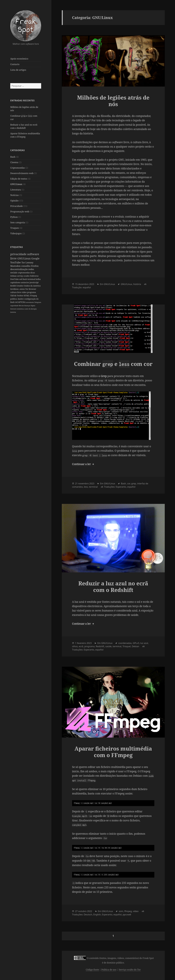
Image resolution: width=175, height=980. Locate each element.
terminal (32, 279)
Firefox (35, 266)
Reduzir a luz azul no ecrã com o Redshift (113, 587)
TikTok (14, 296)
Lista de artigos (18, 70)
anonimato (30, 302)
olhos (75, 646)
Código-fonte (92, 970)
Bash (13, 157)
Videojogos (16, 233)
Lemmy (30, 263)
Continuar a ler (83, 464)
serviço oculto (24, 276)
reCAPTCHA (21, 302)
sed (21, 279)
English (97, 915)
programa (31, 292)
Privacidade (16, 206)
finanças (28, 306)
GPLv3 (136, 643)
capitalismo (16, 282)
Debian (14, 276)
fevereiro (82, 643)
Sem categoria (18, 222)
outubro (82, 911)
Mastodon (16, 266)
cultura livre (16, 292)
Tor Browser (31, 289)
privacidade (19, 254)
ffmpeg (128, 911)
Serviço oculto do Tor (130, 970)
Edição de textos (19, 179)
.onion (22, 289)
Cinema (14, 162)
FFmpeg (33, 296)
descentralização (19, 269)
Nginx (33, 306)
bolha (38, 279)
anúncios (25, 282)
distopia (34, 309)
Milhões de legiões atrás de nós (113, 101)
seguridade (14, 306)
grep (134, 484)
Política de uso (109, 970)
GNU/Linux (16, 184)
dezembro (83, 284)
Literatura (16, 190)
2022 (90, 911)
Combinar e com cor (113, 364)
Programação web (20, 212)
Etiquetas (17, 247)
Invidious (15, 289)
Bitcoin (22, 306)
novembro (83, 484)
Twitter (20, 296)
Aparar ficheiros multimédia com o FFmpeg (113, 752)
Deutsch (88, 915)
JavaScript (34, 282)
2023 (92, 284)
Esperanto (121, 487)
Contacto (15, 64)
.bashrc (21, 299)
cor (129, 484)
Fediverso (34, 276)
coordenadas (125, 643)
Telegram (38, 302)
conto (27, 309)
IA (30, 309)
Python (14, 217)
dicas (33, 273)
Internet (13, 309)
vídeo (24, 292)
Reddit (13, 286)
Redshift (100, 646)
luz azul (144, 643)
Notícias (14, 195)
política (14, 299)
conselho (26, 266)
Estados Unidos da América (29, 286)
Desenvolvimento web (22, 173)
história (13, 312)
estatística (21, 309)
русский (127, 915)
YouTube (16, 262)
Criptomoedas (17, 168)
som (121, 911)
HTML (27, 296)
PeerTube (15, 279)
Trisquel (127, 646)
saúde (108, 646)
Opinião (14, 201)
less (86, 487)
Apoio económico (19, 59)
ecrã (81, 646)
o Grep (103, 376)
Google (35, 258)
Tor (24, 263)
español (87, 287)
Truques (15, 228)
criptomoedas (24, 273)
